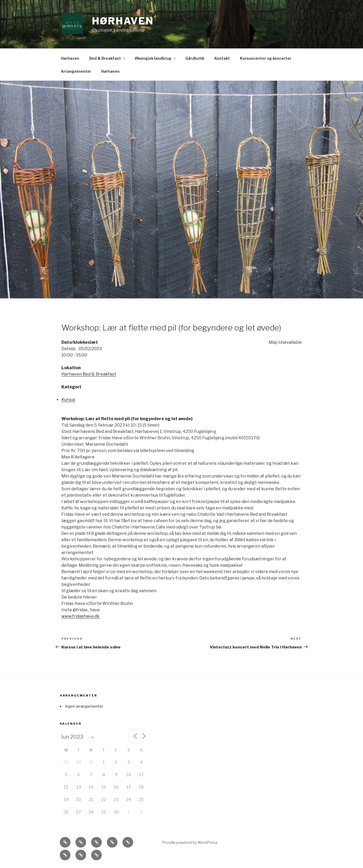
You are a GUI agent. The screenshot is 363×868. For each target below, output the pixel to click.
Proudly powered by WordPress (190, 842)
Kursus (68, 400)
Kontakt (222, 58)
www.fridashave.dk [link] (81, 616)
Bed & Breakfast (108, 58)
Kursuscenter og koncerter (266, 58)
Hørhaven (123, 21)
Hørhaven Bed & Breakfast (89, 374)
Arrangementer (76, 71)
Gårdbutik (195, 58)
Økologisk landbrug (156, 58)
